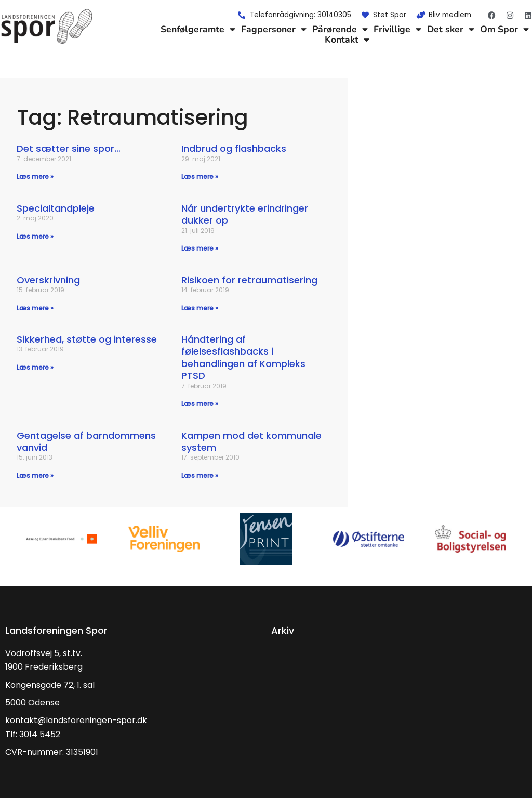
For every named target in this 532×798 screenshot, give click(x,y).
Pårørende (340, 29)
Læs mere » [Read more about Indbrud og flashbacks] (200, 176)
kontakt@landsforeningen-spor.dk (76, 720)
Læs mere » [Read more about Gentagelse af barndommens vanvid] (35, 475)
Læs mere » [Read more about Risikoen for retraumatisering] (200, 308)
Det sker (451, 29)
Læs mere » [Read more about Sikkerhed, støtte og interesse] (35, 367)
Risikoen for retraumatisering (249, 280)
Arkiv (283, 630)
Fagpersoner (274, 29)
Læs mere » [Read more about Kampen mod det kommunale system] (200, 475)
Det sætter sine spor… (69, 148)
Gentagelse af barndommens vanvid (86, 441)
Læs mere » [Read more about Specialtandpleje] (35, 236)
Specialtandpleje (56, 208)
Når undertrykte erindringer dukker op (245, 214)
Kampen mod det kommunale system (251, 441)
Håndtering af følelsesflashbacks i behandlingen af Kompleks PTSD (243, 357)
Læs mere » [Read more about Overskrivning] (35, 308)
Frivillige (397, 29)
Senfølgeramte (198, 29)
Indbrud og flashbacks (234, 148)
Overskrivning (48, 280)
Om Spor (504, 29)
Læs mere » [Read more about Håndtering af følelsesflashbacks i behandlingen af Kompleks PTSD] (200, 404)
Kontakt (347, 40)
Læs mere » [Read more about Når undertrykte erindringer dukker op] (200, 248)
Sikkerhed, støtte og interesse (87, 339)
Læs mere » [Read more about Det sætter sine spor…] (35, 176)
